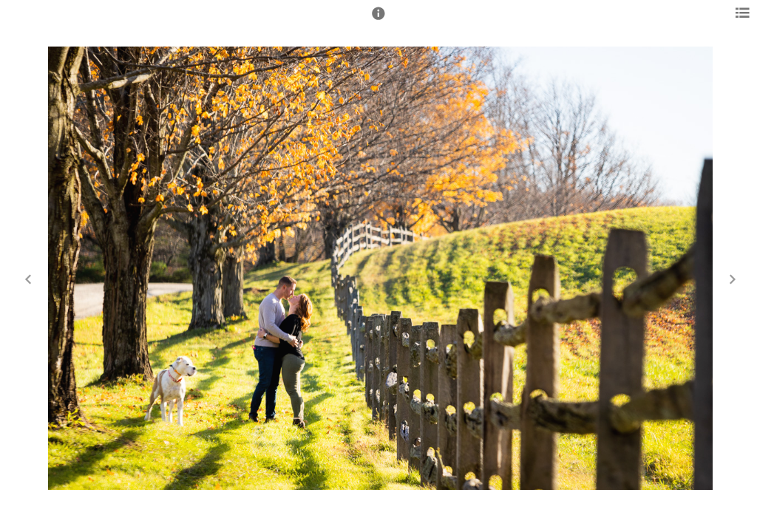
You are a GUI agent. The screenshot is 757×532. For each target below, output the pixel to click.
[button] (378, 20)
